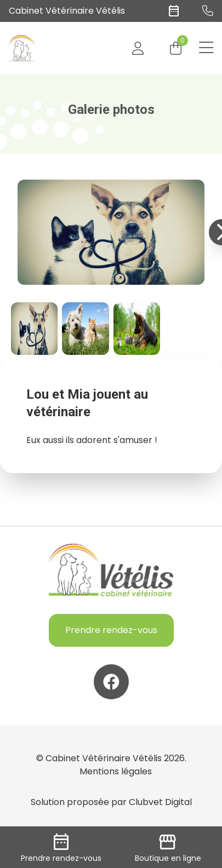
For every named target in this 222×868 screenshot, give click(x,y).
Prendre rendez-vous (111, 630)
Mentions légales (116, 771)
